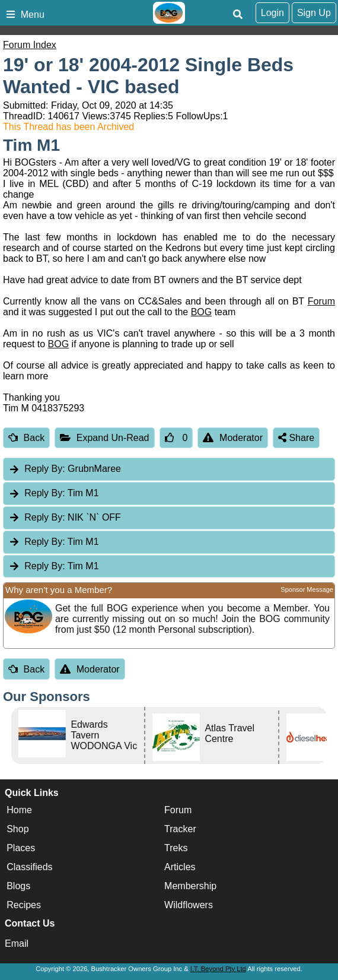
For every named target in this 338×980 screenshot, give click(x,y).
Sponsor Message (307, 589)
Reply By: (44, 469)
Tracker (180, 829)
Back (26, 438)
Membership (190, 886)
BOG (202, 312)
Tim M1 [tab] (54, 493)
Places (21, 848)
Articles (180, 867)
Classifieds (29, 867)
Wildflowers (189, 905)
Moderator (233, 438)
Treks (176, 848)
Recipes (24, 905)
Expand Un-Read (104, 438)
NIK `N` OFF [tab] (65, 517)
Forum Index (30, 45)
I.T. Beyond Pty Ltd (218, 969)
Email (17, 943)
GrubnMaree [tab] (65, 469)
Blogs (18, 886)
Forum (321, 301)
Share (296, 438)
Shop (17, 829)
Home (19, 810)
